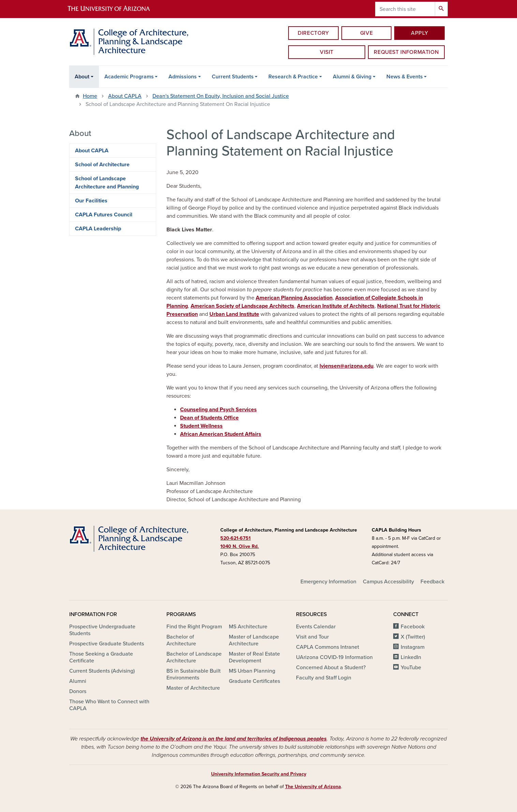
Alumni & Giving (352, 77)
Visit (327, 52)
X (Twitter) (413, 637)
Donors (78, 691)
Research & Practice (293, 77)
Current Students (233, 77)
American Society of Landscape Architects (242, 306)
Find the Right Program (194, 627)
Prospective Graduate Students (107, 644)
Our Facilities (91, 201)
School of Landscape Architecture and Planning (107, 183)
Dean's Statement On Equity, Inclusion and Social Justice (221, 96)
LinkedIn (411, 657)
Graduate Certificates (254, 681)
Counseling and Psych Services (218, 410)
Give (367, 33)
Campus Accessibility (388, 582)
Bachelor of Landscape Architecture (194, 657)
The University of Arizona (313, 787)
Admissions (183, 77)
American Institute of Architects (336, 306)
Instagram (413, 647)
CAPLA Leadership (98, 229)
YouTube (411, 668)
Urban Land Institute (234, 314)
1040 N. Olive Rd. (240, 546)
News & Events (405, 77)
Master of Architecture (193, 688)
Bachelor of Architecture (181, 640)
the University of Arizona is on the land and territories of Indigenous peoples (234, 739)
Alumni (78, 681)
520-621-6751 (235, 538)
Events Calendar (316, 627)
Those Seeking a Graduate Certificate (101, 657)
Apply (419, 33)
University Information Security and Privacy (259, 774)
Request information (406, 52)
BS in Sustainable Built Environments (194, 674)
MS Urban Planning (252, 671)
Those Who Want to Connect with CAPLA (109, 705)
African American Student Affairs (221, 434)
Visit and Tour (312, 637)
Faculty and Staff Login (324, 678)
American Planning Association (294, 298)
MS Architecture (248, 627)
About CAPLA (125, 96)
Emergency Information (328, 582)
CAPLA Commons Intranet (328, 647)
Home (90, 96)
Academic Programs (129, 77)
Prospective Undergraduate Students (102, 630)
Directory (313, 33)
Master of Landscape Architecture (254, 640)
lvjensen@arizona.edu (346, 366)
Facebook (413, 627)
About (82, 77)
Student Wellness (201, 426)
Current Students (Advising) (102, 671)
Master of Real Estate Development (254, 657)
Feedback (432, 582)
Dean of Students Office (209, 418)
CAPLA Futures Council (104, 215)
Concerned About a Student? (331, 668)
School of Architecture (102, 165)
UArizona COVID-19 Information (334, 657)
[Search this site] (405, 9)
